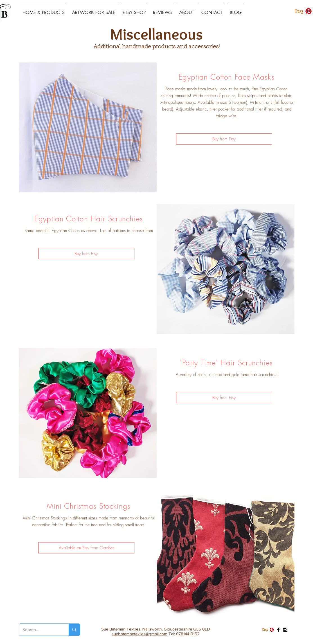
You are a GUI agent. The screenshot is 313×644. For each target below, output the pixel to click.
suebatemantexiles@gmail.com (139, 634)
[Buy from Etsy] (224, 139)
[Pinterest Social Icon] (309, 11)
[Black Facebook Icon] (278, 630)
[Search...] (40, 630)
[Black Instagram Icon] (285, 630)
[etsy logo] (299, 11)
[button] (86, 548)
